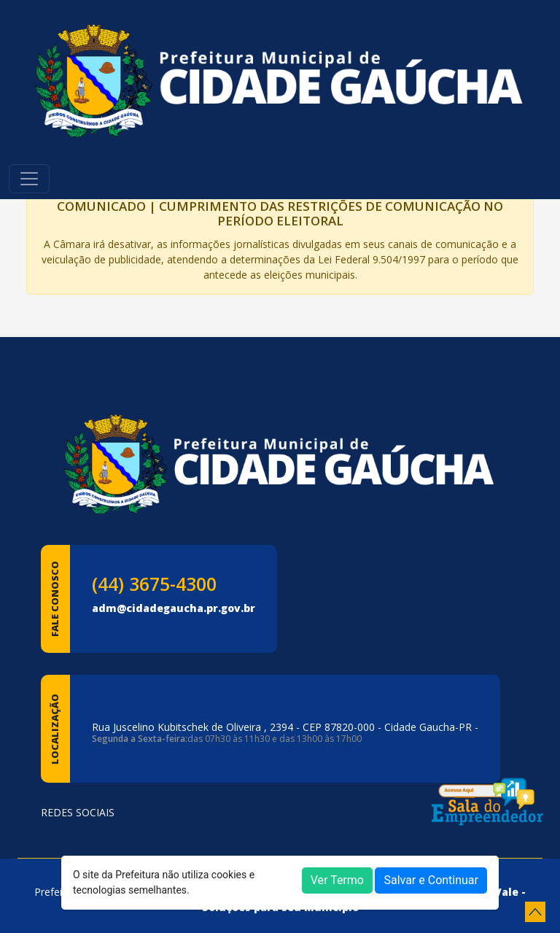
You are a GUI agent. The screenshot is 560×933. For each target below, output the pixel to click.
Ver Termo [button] (337, 880)
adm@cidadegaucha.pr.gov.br (174, 608)
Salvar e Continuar (431, 880)
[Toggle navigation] (29, 179)
